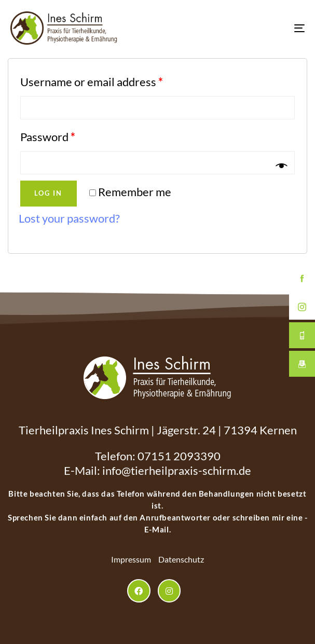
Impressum (131, 559)
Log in (48, 193)
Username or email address (92, 82)
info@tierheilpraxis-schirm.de (177, 470)
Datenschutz (181, 559)
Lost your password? (69, 218)
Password (48, 137)
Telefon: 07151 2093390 (158, 456)
